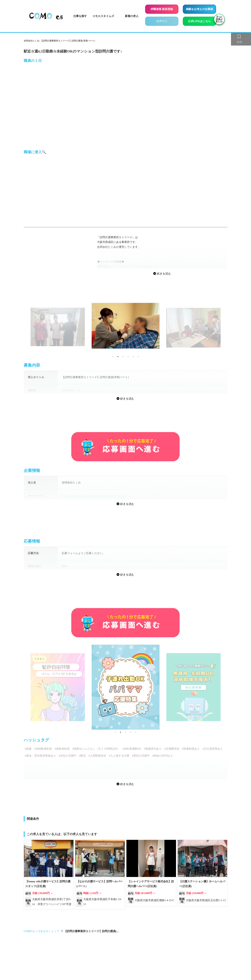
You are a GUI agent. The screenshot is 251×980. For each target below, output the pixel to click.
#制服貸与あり (153, 749)
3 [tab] (123, 357)
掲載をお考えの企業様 (199, 9)
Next (230, 328)
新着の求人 (132, 16)
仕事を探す (80, 16)
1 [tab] (113, 357)
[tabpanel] (126, 326)
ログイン (162, 21)
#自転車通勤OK (132, 749)
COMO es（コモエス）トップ (41, 931)
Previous (21, 328)
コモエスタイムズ (103, 16)
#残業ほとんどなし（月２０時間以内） (96, 749)
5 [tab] (133, 357)
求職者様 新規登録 (162, 9)
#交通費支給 (172, 749)
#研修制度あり (191, 749)
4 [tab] (128, 357)
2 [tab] (118, 357)
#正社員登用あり (213, 749)
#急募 (28, 749)
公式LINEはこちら (202, 21)
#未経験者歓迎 (43, 749)
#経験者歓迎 (62, 749)
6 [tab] (138, 357)
